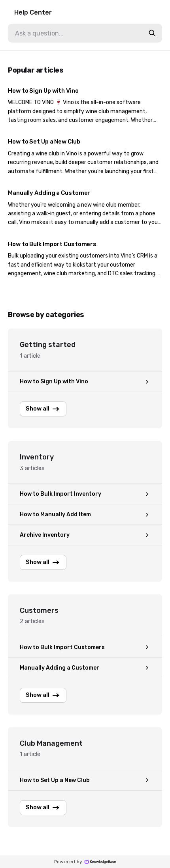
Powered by (85, 862)
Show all (43, 409)
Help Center (33, 12)
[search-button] (152, 33)
